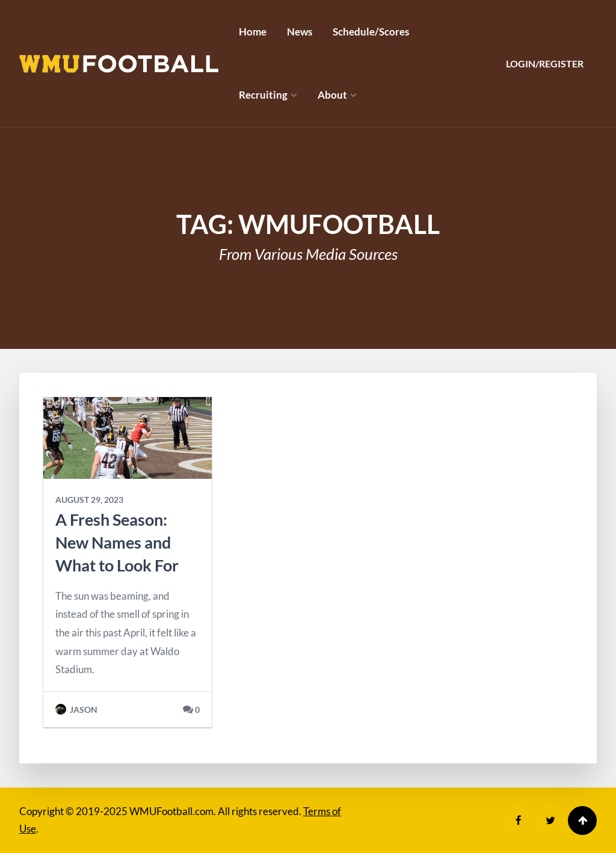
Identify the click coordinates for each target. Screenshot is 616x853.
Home (253, 32)
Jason (76, 710)
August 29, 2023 (89, 500)
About (332, 95)
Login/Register (545, 63)
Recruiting (263, 95)
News (300, 32)
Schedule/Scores (371, 32)
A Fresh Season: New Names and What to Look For (117, 542)
